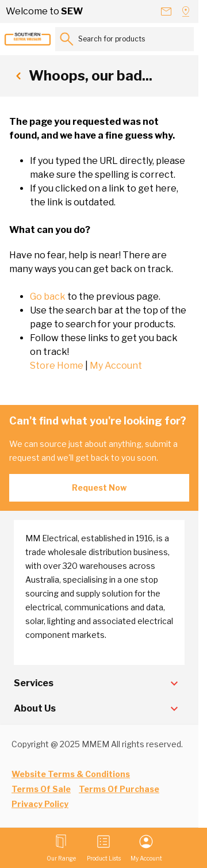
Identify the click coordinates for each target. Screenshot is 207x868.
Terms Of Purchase (119, 789)
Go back (48, 297)
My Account (116, 366)
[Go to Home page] (28, 39)
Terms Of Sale (41, 789)
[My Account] (146, 848)
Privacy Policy (40, 804)
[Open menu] (61, 848)
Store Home (57, 366)
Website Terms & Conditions (71, 774)
